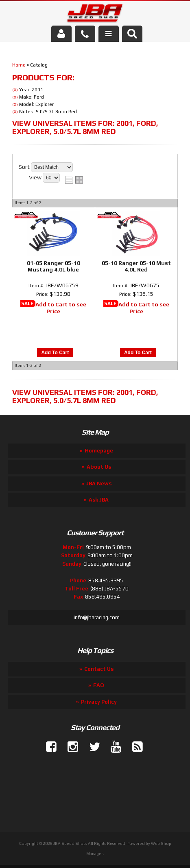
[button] (132, 34)
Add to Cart (55, 353)
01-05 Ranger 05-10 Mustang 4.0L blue (54, 266)
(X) (15, 90)
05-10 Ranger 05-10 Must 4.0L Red (136, 266)
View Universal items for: (85, 127)
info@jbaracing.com (97, 617)
